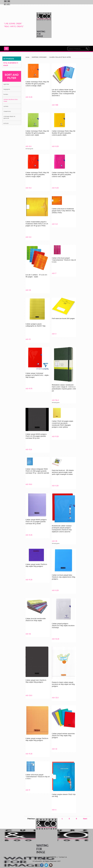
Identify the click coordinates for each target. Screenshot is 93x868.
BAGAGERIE (7, 89)
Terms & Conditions (46, 859)
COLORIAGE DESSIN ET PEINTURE (9, 117)
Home (27, 57)
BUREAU (6, 94)
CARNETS (6, 106)
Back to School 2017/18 (48, 857)
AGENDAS (6, 84)
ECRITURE (6, 123)
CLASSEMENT (7, 111)
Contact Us (63, 857)
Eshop (36, 857)
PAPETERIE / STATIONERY (39, 57)
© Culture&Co (37, 861)
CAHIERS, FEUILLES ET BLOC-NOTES (11, 100)
